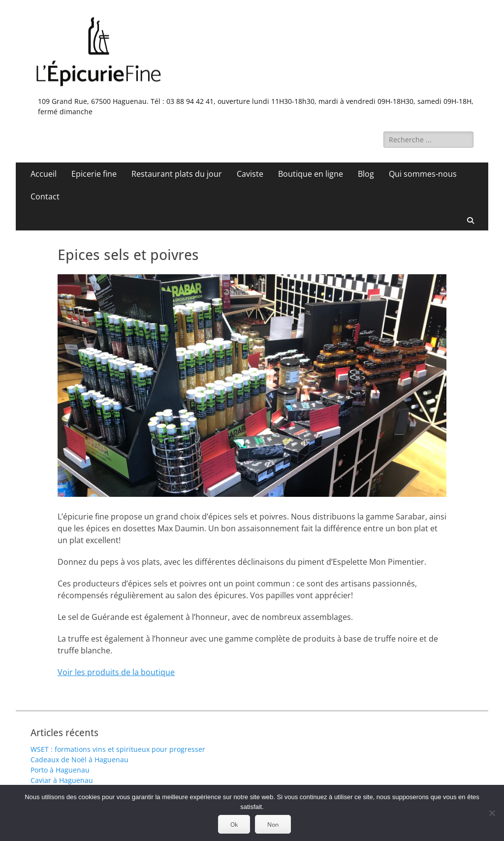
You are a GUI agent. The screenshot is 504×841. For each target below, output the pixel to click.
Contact (45, 196)
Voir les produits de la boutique (116, 672)
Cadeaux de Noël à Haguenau (79, 760)
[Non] (492, 813)
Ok (234, 825)
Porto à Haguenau (60, 770)
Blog (366, 174)
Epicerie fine (94, 174)
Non (273, 825)
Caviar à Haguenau (62, 780)
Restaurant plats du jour (177, 174)
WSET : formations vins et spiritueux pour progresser (118, 749)
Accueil (44, 174)
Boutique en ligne (311, 174)
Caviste (250, 174)
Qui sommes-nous (423, 174)
